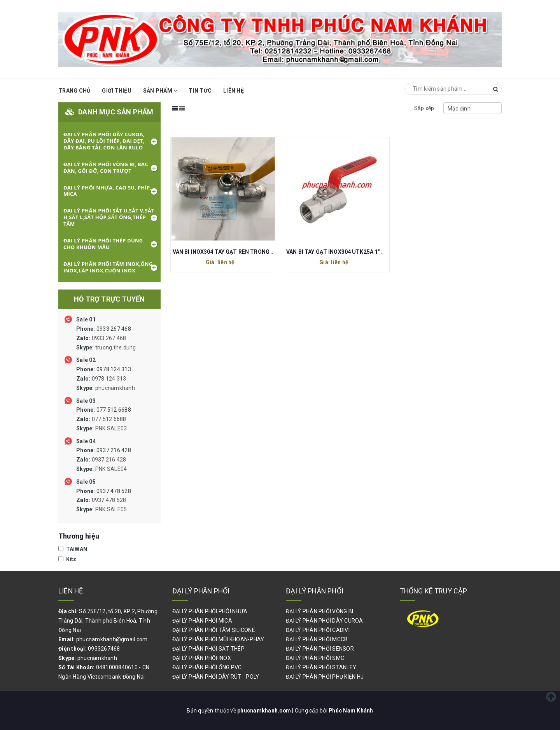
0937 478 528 (104, 500)
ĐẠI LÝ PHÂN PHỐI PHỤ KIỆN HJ (325, 677)
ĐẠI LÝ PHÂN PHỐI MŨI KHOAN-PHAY (218, 639)
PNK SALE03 (111, 428)
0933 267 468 (106, 338)
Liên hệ (234, 91)
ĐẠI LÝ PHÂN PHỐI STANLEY (321, 667)
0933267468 (104, 649)
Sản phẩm (160, 91)
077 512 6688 (104, 419)
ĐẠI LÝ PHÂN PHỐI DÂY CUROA (325, 621)
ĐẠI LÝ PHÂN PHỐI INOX (202, 658)
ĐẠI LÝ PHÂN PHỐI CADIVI (318, 630)
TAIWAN (73, 549)
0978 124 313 (106, 379)
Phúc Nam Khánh (351, 711)
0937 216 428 (104, 460)
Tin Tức (200, 91)
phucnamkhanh (115, 388)
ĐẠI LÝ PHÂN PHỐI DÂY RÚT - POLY (216, 677)
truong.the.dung (116, 347)
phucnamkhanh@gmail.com (112, 639)
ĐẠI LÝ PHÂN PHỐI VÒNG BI (319, 611)
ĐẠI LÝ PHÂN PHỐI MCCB (317, 639)
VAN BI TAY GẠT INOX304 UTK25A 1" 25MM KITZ (349, 252)
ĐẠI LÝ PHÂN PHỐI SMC (315, 658)
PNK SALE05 (111, 509)
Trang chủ (74, 91)
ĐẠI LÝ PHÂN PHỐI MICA (202, 621)
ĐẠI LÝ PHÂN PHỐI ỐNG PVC (207, 667)
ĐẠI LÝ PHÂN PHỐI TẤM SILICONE (214, 630)
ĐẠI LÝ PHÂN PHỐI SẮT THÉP (208, 649)
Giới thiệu (117, 91)
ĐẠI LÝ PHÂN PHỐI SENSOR (320, 649)
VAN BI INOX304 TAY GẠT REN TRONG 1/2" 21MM (236, 252)
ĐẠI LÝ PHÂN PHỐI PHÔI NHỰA (210, 611)
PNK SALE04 (111, 469)
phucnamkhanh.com (264, 711)
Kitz (67, 559)
